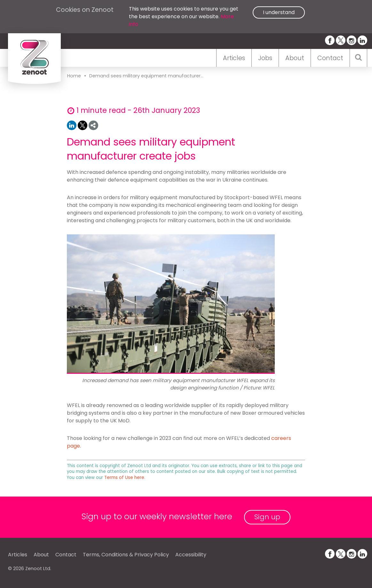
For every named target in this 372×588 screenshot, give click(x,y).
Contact (330, 58)
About (295, 58)
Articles (234, 58)
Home (74, 76)
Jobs (265, 58)
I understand (279, 12)
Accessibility (191, 555)
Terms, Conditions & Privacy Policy (126, 555)
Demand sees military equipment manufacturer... (146, 76)
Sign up (267, 517)
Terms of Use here (124, 478)
